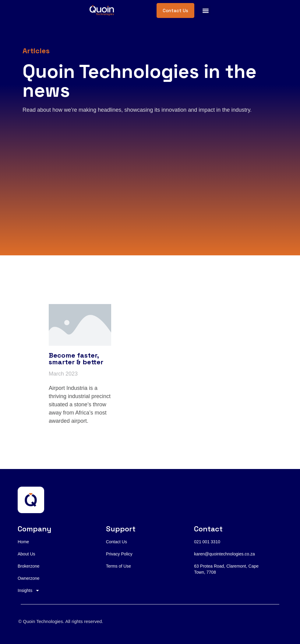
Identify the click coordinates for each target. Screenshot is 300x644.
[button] (205, 10)
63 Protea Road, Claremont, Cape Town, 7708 (226, 569)
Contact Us (116, 542)
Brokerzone (29, 566)
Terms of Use (118, 566)
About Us (26, 554)
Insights (29, 590)
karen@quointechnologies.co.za (224, 554)
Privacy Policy (119, 554)
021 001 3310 (207, 542)
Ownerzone (29, 578)
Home (23, 542)
